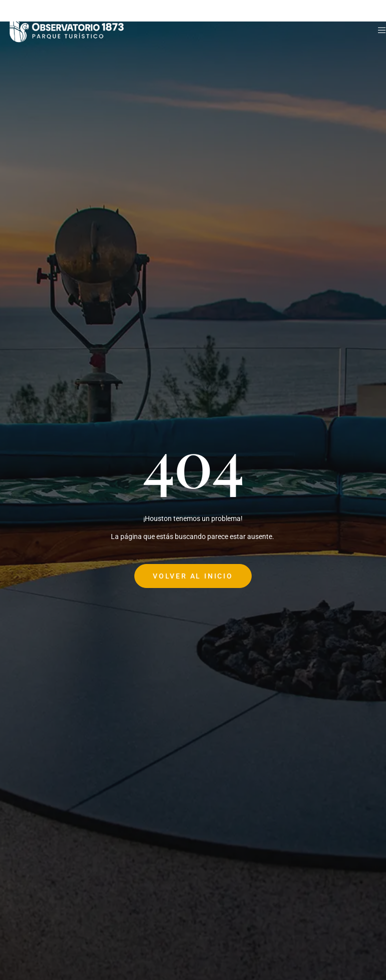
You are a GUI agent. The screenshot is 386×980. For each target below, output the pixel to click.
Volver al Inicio (193, 576)
